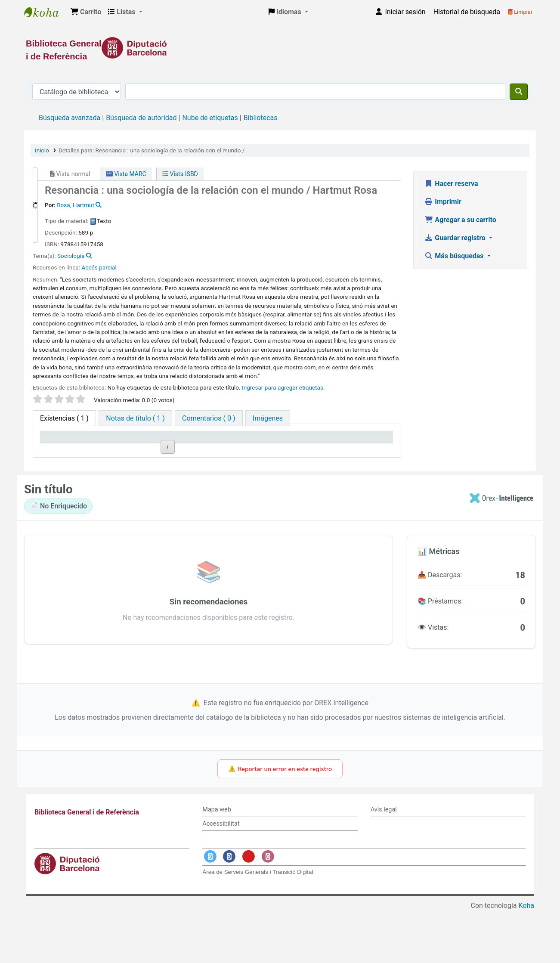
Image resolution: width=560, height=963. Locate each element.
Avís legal (384, 862)
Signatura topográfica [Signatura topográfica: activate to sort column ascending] (238, 445)
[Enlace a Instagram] (268, 909)
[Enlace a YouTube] (248, 909)
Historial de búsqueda (467, 12)
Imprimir (443, 202)
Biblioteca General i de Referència (46, 12)
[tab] (135, 418)
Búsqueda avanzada (70, 118)
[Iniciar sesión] (400, 12)
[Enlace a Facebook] (229, 909)
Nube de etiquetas (210, 118)
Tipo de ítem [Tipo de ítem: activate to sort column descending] (63, 449)
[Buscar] (519, 92)
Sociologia (71, 256)
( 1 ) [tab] (64, 418)
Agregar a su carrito (460, 220)
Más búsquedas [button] (455, 256)
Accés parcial (99, 267)
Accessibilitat (221, 876)
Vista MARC (126, 174)
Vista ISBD (180, 174)
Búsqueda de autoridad (141, 118)
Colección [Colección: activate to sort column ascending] (177, 449)
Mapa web (217, 862)
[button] (86, 12)
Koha (526, 958)
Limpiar (520, 12)
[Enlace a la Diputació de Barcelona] (280, 48)
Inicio (42, 150)
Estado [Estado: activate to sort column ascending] (290, 449)
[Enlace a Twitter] (210, 909)
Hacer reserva (451, 184)
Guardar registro (456, 238)
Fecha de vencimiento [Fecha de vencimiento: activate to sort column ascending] (357, 445)
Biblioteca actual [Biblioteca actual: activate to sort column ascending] (119, 445)
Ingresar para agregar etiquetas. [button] (283, 387)
